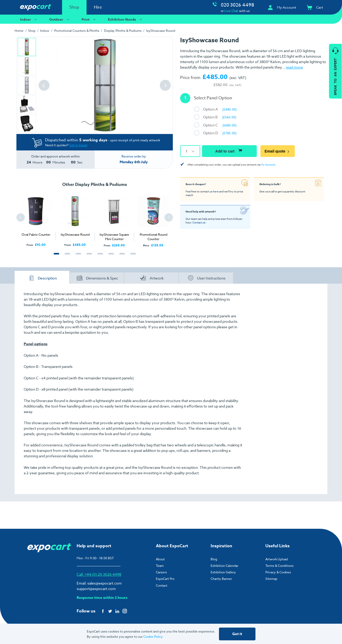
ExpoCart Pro (165, 579)
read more (294, 67)
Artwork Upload (277, 559)
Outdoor (60, 19)
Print (89, 19)
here (216, 191)
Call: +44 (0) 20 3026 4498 (99, 574)
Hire (98, 7)
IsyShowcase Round (161, 31)
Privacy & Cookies (278, 572)
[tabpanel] (36, 218)
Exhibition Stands (126, 19)
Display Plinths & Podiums (123, 31)
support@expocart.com (96, 589)
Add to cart (229, 150)
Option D (220, 133)
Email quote (278, 151)
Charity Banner (221, 579)
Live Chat (231, 11)
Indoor (29, 19)
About (160, 559)
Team (160, 566)
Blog (214, 559)
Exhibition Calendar (224, 566)
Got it (237, 634)
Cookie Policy (153, 637)
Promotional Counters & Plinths (77, 31)
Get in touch (78, 145)
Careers (161, 572)
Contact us (199, 222)
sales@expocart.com (105, 583)
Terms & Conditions (279, 566)
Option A (220, 109)
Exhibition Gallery (223, 572)
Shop (74, 7)
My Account (268, 165)
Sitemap (271, 579)
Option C (220, 125)
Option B (220, 117)
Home (19, 31)
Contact (162, 585)
